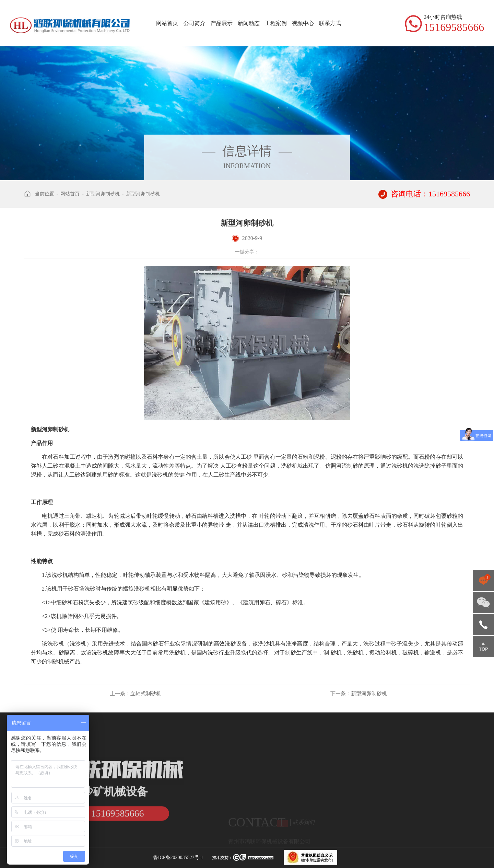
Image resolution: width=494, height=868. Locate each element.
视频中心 (303, 23)
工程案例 (276, 23)
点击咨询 (483, 581)
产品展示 (222, 23)
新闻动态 (249, 23)
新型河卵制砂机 (103, 194)
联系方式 (330, 23)
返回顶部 (483, 647)
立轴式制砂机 (136, 694)
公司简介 (195, 23)
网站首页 (167, 23)
